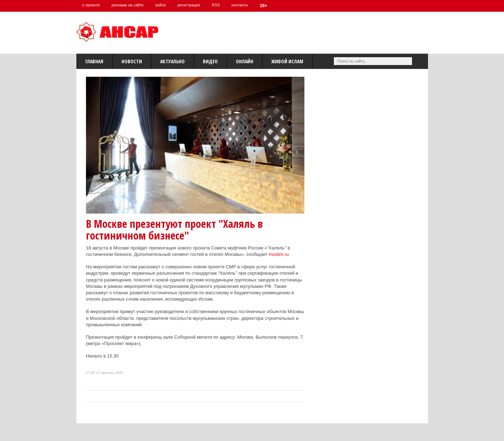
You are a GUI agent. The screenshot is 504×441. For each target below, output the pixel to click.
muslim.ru (278, 254)
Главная (94, 61)
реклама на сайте (128, 5)
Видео (210, 61)
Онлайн (245, 61)
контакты (240, 5)
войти (160, 5)
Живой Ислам (287, 61)
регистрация (189, 5)
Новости (132, 61)
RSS (216, 5)
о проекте (91, 5)
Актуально (172, 61)
